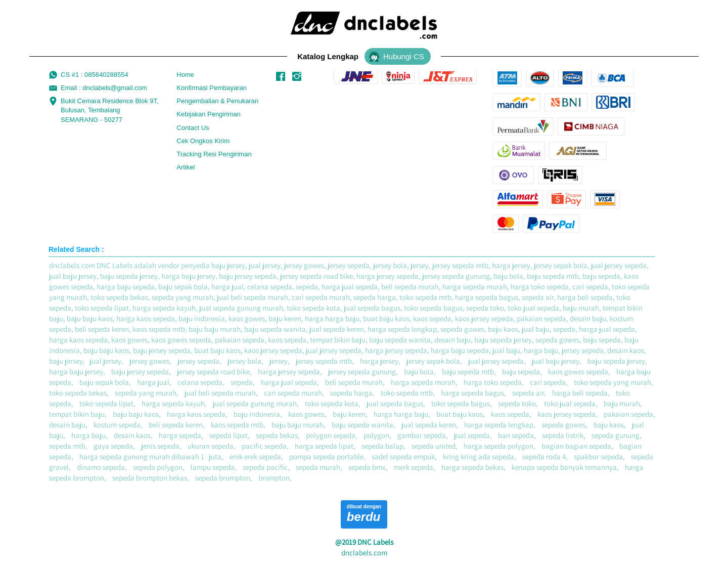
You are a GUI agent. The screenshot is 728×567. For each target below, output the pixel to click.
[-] (281, 77)
